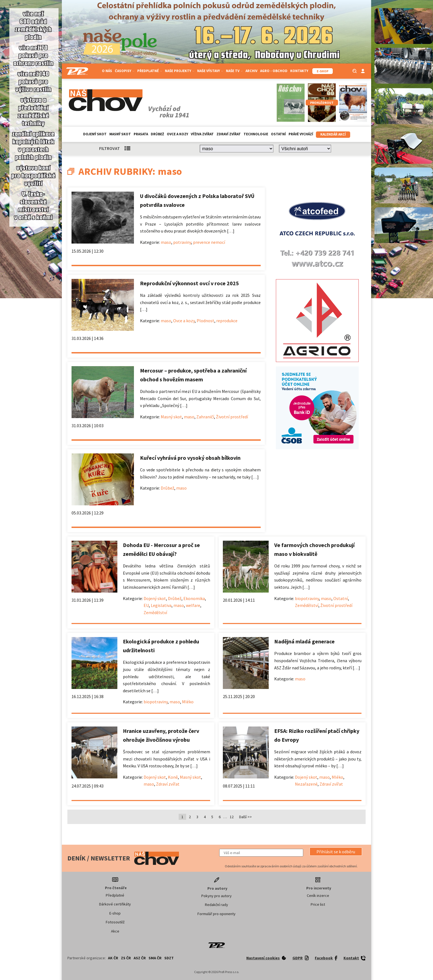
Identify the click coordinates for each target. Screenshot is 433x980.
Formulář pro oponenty (216, 914)
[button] (336, 852)
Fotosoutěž (115, 922)
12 (232, 817)
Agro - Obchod (274, 71)
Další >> (245, 817)
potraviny (182, 242)
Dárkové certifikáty (115, 904)
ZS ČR (126, 958)
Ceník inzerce (318, 896)
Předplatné (150, 71)
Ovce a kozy (177, 134)
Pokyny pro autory (216, 896)
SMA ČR (155, 958)
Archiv (251, 71)
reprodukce (227, 321)
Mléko (188, 702)
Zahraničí (205, 417)
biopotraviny (307, 598)
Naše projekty (180, 71)
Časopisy (125, 71)
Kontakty (299, 71)
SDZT (169, 958)
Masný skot (120, 134)
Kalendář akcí (333, 134)
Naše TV (234, 71)
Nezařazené (306, 784)
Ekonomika (194, 598)
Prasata (141, 134)
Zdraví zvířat (229, 134)
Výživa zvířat (202, 134)
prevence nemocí (209, 242)
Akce (115, 931)
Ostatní (278, 134)
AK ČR (113, 958)
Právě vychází (301, 134)
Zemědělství (155, 612)
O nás (107, 71)
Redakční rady (216, 905)
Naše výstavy (210, 71)
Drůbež (157, 134)
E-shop (115, 913)
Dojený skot (95, 134)
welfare (193, 605)
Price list (318, 904)
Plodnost (205, 321)
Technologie (256, 134)
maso (166, 242)
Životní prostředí (232, 417)
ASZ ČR (140, 958)
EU (146, 605)
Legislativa (161, 605)
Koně (173, 777)
